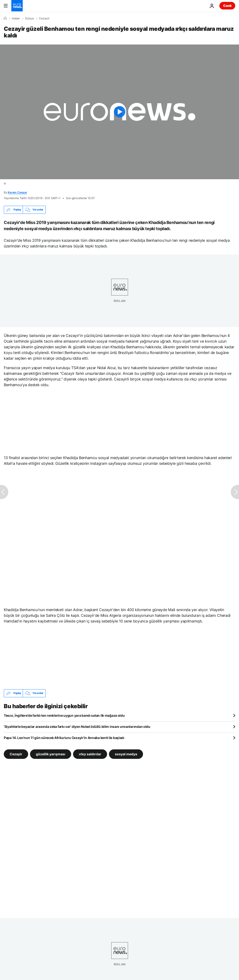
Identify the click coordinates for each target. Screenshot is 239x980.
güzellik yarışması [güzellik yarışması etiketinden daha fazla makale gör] (51, 754)
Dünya (29, 18)
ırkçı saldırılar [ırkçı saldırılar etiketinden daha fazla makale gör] (90, 754)
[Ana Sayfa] (5, 18)
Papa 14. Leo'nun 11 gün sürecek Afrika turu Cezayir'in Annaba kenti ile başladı (64, 738)
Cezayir (44, 18)
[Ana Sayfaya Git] (17, 6)
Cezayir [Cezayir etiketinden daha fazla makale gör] (16, 754)
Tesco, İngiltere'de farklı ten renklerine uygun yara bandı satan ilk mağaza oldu (64, 715)
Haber (16, 18)
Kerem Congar (17, 192)
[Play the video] (119, 112)
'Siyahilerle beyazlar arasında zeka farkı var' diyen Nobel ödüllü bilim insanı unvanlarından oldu (77, 727)
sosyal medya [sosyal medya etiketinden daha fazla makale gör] (126, 754)
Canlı (227, 6)
